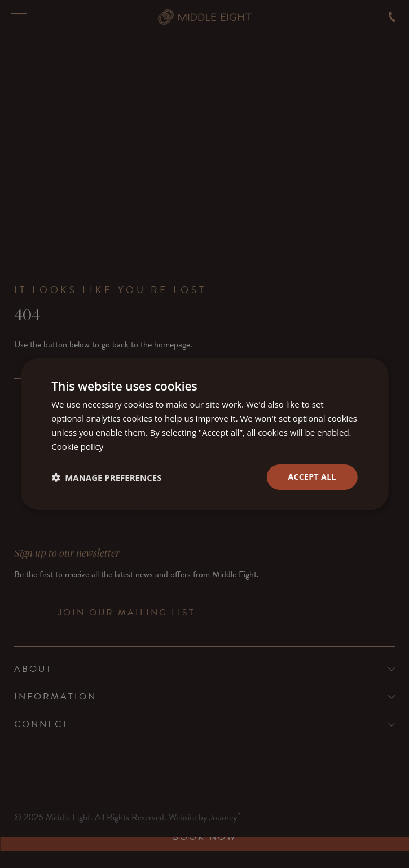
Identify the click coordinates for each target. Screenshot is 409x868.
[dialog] (204, 434)
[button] (106, 477)
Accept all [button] (312, 477)
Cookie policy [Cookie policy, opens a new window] (77, 446)
